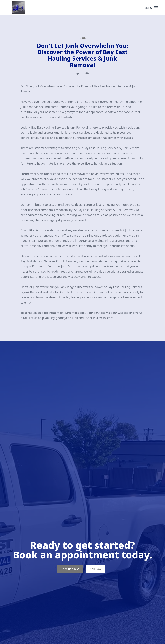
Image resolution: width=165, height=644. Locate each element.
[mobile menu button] (156, 8)
